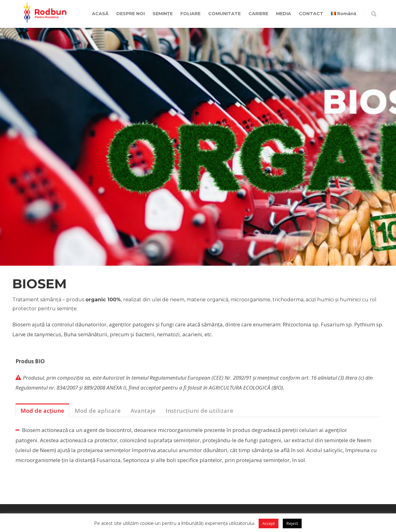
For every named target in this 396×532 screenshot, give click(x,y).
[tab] (42, 410)
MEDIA (284, 14)
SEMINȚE (163, 14)
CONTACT (311, 14)
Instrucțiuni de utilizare (199, 410)
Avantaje (143, 410)
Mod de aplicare (98, 410)
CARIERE (258, 14)
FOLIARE (190, 14)
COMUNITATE (224, 14)
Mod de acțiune (42, 410)
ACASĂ (100, 14)
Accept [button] (269, 523)
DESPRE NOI (131, 14)
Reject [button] (292, 523)
